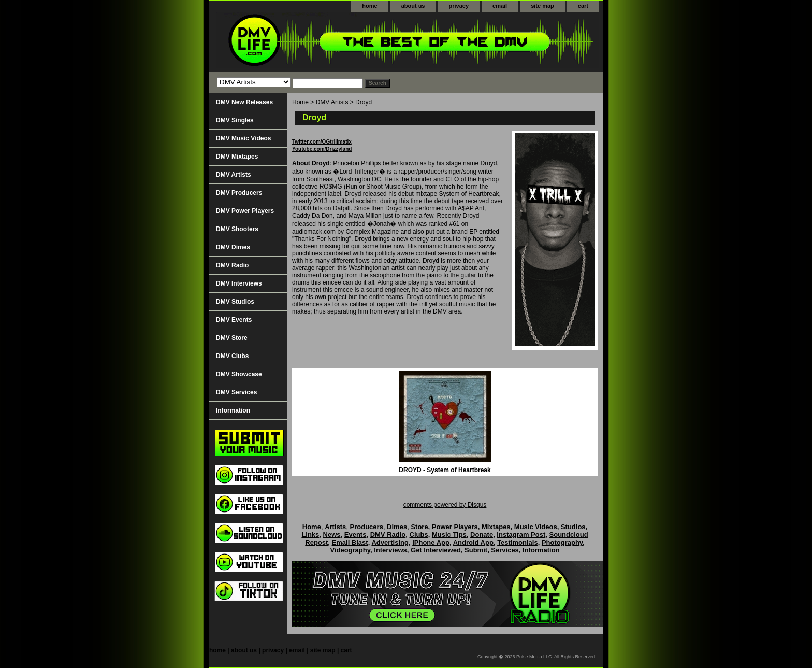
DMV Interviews (239, 283)
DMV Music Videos (243, 138)
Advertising (390, 542)
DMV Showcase (239, 374)
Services (505, 550)
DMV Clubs (232, 356)
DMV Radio (232, 265)
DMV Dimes (233, 247)
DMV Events (234, 320)
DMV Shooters (237, 229)
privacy (459, 6)
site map (542, 6)
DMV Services (236, 392)
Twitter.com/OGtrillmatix (322, 142)
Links (310, 535)
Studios (573, 527)
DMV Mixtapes (237, 157)
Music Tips (449, 535)
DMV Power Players (245, 211)
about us (413, 6)
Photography (562, 542)
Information (233, 410)
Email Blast (350, 542)
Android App (473, 542)
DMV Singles (235, 120)
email (500, 6)
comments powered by (445, 505)
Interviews (390, 550)
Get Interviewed (436, 550)
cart (583, 6)
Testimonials (518, 542)
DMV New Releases (244, 102)
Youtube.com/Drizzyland (322, 149)
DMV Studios (235, 302)
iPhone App (431, 542)
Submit (476, 550)
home (369, 6)
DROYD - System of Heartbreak (445, 470)
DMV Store (232, 338)
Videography (350, 550)
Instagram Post (521, 535)
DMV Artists (332, 102)
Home (300, 102)
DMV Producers (239, 193)
